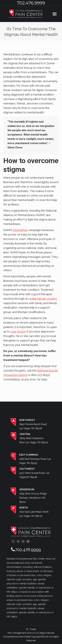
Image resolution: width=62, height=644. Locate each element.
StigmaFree (20, 230)
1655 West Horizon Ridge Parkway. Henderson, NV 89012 (33, 498)
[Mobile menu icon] (55, 14)
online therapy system (43, 299)
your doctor (18, 332)
